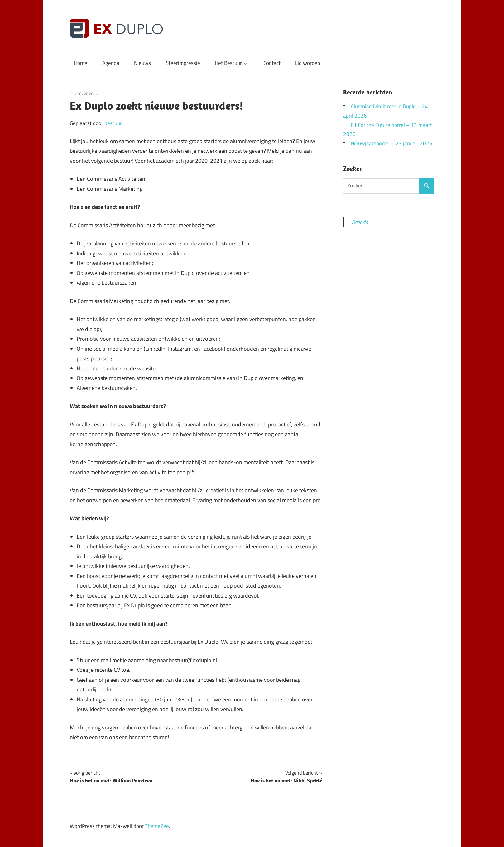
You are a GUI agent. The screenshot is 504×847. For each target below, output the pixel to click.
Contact (272, 63)
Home (81, 63)
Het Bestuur (228, 63)
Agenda (111, 63)
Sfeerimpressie (183, 63)
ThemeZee (157, 826)
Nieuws (142, 63)
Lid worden (308, 63)
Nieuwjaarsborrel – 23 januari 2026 (391, 143)
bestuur (113, 123)
